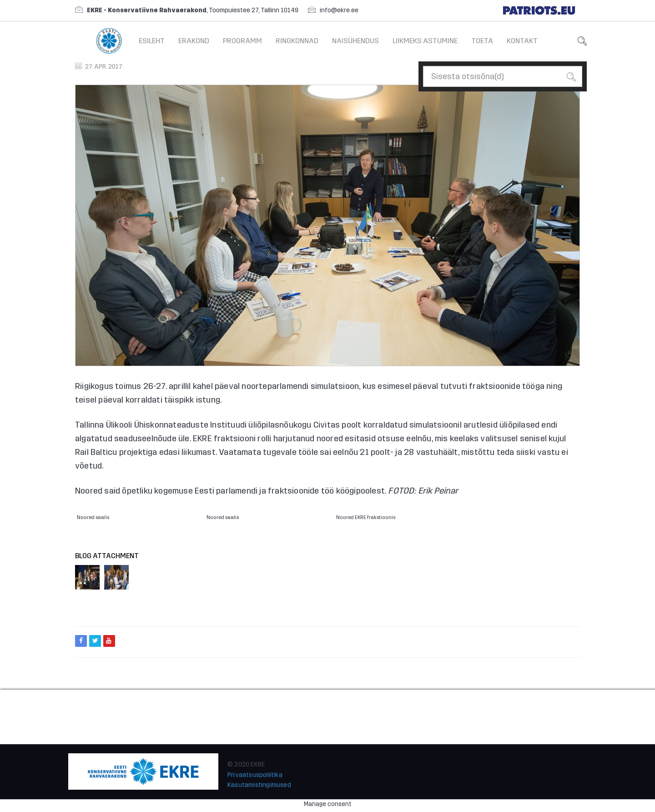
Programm (242, 41)
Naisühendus (355, 41)
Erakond (194, 41)
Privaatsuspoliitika (255, 775)
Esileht (152, 41)
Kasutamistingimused (259, 785)
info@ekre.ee (339, 10)
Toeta (482, 41)
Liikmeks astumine (425, 41)
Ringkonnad (297, 41)
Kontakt (522, 41)
